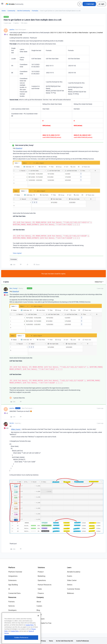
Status (39, 614)
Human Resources (45, 585)
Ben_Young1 (14, 288)
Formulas (35, 11)
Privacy (43, 641)
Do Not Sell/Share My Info (65, 641)
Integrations (13, 576)
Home (4, 11)
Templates (12, 619)
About (39, 602)
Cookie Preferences (82, 641)
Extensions (12, 580)
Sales (40, 589)
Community (11, 11)
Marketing (41, 576)
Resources (12, 597)
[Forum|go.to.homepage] (15, 4)
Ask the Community (24, 11)
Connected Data (14, 593)
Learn (69, 567)
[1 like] (17, 398)
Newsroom (41, 619)
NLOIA (12, 423)
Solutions (41, 567)
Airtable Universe (15, 623)
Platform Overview (15, 572)
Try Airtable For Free (44, 623)
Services (11, 606)
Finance (41, 593)
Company (40, 597)
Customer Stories (74, 589)
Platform (12, 567)
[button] (2, 4)
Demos (70, 585)
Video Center (72, 580)
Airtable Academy (74, 572)
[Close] (38, 628)
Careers (39, 606)
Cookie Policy (30, 637)
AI (9, 589)
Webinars (71, 593)
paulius (12, 29)
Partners (11, 602)
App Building (13, 585)
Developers (12, 610)
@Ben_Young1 (16, 429)
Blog (38, 610)
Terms (51, 641)
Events (70, 576)
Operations (42, 580)
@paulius (19, 148)
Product (41, 572)
